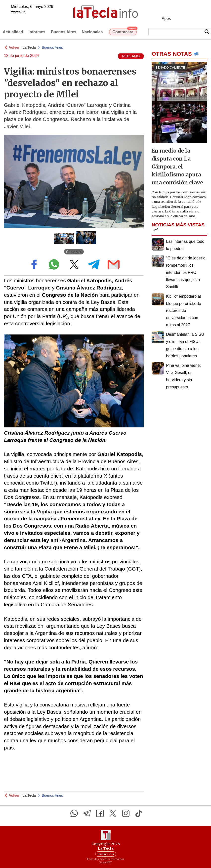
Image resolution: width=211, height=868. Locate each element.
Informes (37, 32)
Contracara (124, 31)
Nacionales (92, 32)
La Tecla (29, 47)
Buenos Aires (63, 32)
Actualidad (13, 32)
